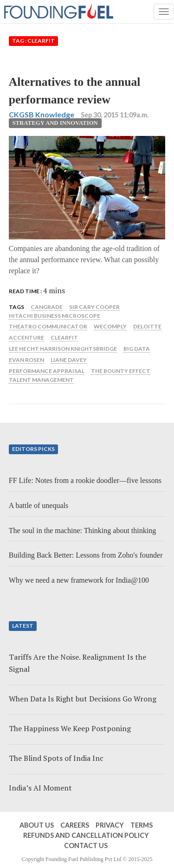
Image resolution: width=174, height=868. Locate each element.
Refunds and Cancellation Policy (86, 835)
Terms (142, 825)
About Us (37, 825)
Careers (75, 825)
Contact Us (86, 845)
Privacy (110, 825)
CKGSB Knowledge (42, 114)
